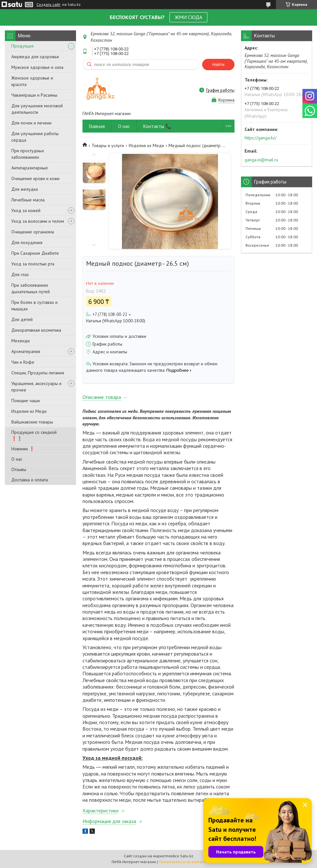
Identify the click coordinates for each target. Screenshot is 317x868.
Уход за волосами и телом (38, 221)
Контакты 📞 (157, 126)
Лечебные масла (28, 200)
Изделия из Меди (29, 411)
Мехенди (21, 341)
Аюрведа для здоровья (35, 57)
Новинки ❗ (23, 449)
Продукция (22, 46)
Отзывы (19, 469)
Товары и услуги (108, 145)
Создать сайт (49, 5)
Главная (97, 126)
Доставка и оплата (30, 480)
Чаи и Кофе (23, 362)
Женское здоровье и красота (32, 81)
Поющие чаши (26, 401)
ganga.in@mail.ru (261, 160)
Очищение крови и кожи (35, 178)
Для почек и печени (31, 123)
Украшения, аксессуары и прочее (36, 387)
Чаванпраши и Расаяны (34, 95)
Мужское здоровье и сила (37, 67)
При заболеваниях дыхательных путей (31, 288)
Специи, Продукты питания (38, 373)
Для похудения (27, 242)
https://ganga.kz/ (261, 138)
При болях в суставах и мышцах (34, 305)
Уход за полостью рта (33, 264)
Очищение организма (33, 232)
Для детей (22, 319)
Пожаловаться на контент (182, 862)
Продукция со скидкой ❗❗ (34, 435)
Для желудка (25, 189)
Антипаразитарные (30, 168)
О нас (17, 459)
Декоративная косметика (36, 330)
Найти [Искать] (218, 64)
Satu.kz (187, 856)
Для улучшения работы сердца (35, 137)
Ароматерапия (26, 351)
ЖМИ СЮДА (188, 17)
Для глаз (20, 274)
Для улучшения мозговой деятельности (37, 109)
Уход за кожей (26, 210)
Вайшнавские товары (32, 422)
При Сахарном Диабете (35, 253)
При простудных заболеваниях (28, 154)
